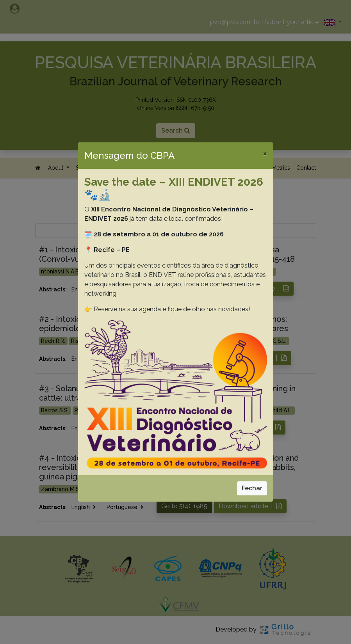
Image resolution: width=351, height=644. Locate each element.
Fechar (252, 488)
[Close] (265, 153)
